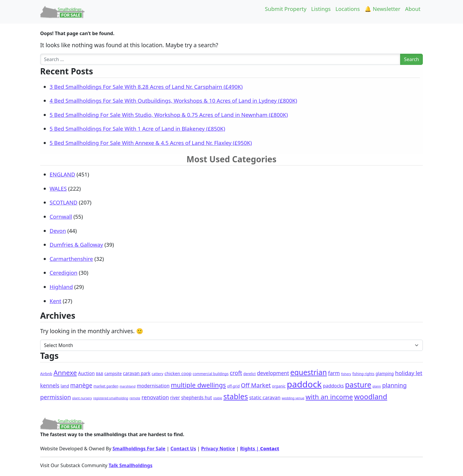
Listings (321, 9)
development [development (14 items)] (273, 373)
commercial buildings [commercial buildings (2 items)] (211, 374)
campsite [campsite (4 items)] (113, 373)
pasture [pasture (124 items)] (358, 385)
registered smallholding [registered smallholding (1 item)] (111, 398)
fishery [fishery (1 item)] (346, 374)
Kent (56, 301)
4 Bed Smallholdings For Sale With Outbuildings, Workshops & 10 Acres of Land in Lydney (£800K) (173, 100)
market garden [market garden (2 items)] (106, 386)
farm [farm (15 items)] (334, 373)
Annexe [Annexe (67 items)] (65, 373)
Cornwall (61, 216)
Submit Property (286, 9)
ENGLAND (62, 174)
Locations (348, 9)
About (413, 9)
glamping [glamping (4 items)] (385, 373)
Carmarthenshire (71, 259)
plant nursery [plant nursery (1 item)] (82, 398)
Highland (61, 287)
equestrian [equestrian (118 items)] (309, 372)
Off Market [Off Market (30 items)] (256, 385)
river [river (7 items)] (175, 398)
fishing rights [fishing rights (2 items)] (363, 374)
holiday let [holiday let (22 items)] (409, 373)
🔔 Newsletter (383, 9)
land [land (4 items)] (65, 386)
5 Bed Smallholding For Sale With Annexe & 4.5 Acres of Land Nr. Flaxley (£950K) (151, 143)
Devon (58, 231)
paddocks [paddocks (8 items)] (334, 386)
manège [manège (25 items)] (81, 385)
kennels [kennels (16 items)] (50, 385)
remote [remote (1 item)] (135, 398)
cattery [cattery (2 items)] (158, 374)
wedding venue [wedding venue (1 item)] (293, 398)
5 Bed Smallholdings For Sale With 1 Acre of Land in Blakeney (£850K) (137, 129)
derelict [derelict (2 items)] (250, 374)
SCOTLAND (63, 202)
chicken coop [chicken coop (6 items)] (178, 373)
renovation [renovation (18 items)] (155, 397)
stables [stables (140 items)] (235, 396)
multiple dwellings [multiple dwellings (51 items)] (198, 385)
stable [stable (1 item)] (218, 398)
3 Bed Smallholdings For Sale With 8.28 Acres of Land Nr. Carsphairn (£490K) (146, 87)
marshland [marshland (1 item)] (128, 386)
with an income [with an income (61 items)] (329, 397)
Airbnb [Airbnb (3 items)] (46, 374)
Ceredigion (63, 273)
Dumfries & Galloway (76, 244)
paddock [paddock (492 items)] (304, 384)
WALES (58, 188)
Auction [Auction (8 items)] (86, 373)
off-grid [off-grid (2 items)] (233, 386)
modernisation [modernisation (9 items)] (153, 386)
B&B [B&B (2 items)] (100, 374)
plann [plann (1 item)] (377, 386)
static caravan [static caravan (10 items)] (265, 397)
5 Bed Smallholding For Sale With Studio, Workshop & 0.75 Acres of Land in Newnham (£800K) (169, 115)
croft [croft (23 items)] (236, 373)
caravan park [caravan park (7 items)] (137, 373)
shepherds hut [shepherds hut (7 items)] (197, 398)
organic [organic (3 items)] (279, 386)
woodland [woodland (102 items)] (371, 396)
